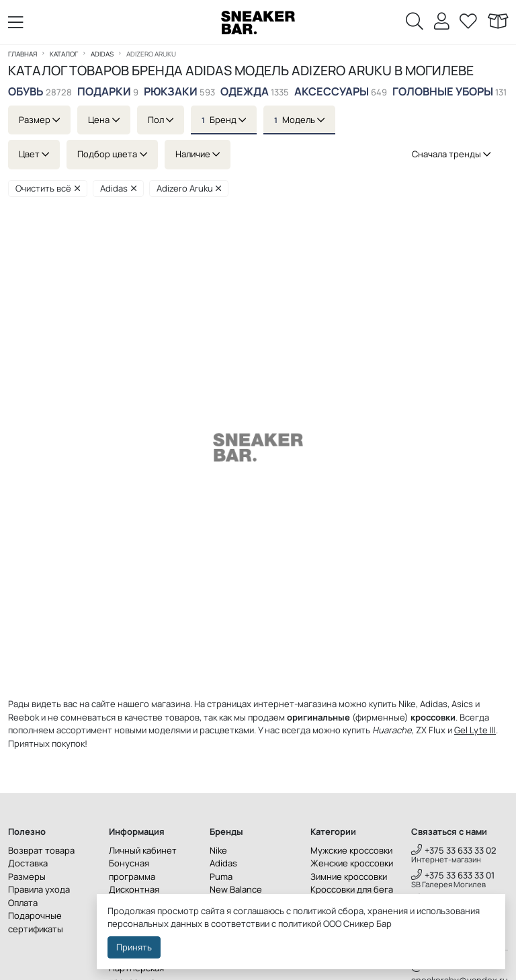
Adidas (102, 54)
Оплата (23, 903)
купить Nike (392, 704)
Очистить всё (48, 188)
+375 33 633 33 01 (453, 875)
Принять (134, 947)
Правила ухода (39, 889)
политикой (300, 924)
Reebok (24, 717)
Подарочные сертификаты (36, 922)
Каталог (64, 54)
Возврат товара (41, 850)
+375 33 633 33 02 (454, 850)
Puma (221, 876)
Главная (23, 54)
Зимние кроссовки (349, 876)
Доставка (28, 863)
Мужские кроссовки (351, 850)
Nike (218, 850)
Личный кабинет (143, 850)
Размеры (27, 876)
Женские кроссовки (352, 863)
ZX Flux (431, 730)
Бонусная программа (132, 870)
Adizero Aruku (189, 188)
